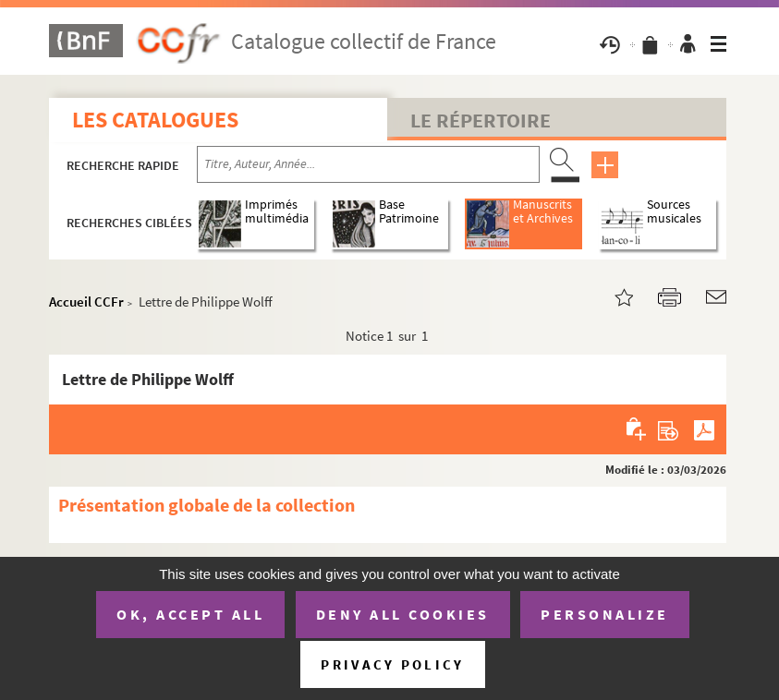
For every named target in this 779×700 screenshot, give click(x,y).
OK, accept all (190, 614)
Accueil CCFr (86, 302)
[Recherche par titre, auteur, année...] (368, 164)
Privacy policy (392, 664)
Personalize (605, 614)
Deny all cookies (403, 614)
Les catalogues (155, 120)
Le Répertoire (481, 120)
